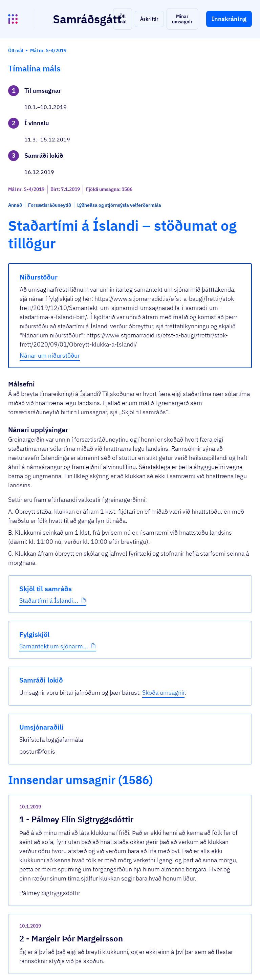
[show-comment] (175, 815)
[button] (123, 19)
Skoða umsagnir (221, 149)
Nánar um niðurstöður (113, 393)
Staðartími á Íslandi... (34, 262)
